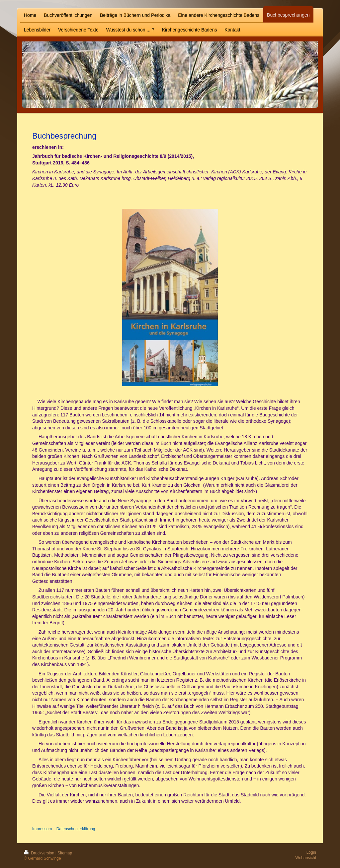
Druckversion (40, 853)
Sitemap (65, 853)
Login (311, 852)
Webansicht (306, 858)
